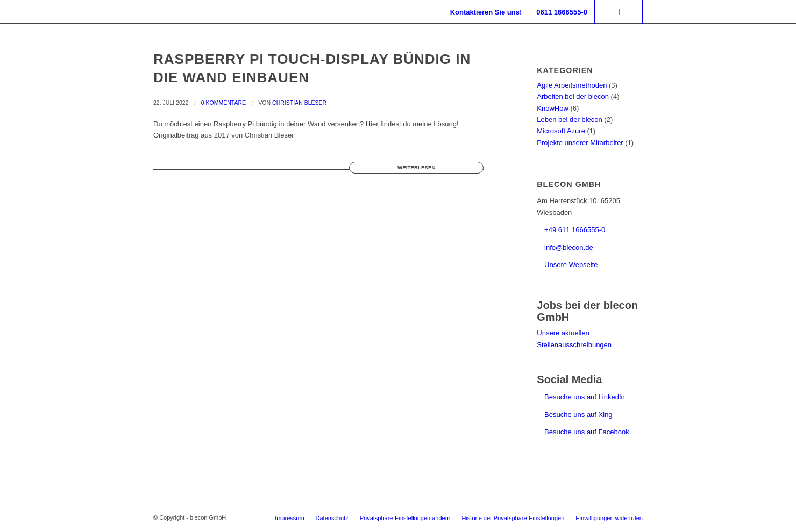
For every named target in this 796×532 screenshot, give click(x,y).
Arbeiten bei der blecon (573, 96)
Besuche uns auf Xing (578, 415)
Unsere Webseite (571, 265)
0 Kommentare (223, 103)
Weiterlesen (416, 167)
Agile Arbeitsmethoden (572, 85)
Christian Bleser (299, 103)
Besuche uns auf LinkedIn (585, 397)
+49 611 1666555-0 (575, 230)
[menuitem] (486, 12)
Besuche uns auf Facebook (587, 432)
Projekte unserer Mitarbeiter (580, 143)
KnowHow (553, 108)
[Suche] (619, 12)
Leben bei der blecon (569, 120)
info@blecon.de (569, 247)
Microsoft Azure (561, 131)
